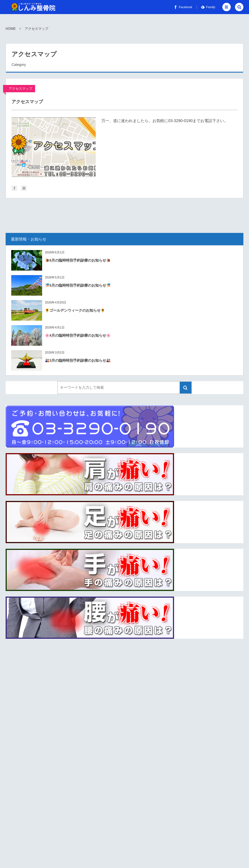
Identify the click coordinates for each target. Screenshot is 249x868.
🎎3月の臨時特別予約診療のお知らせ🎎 (78, 360)
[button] (227, 7)
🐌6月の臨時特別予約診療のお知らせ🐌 (78, 260)
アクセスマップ (20, 89)
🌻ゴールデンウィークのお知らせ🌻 (75, 310)
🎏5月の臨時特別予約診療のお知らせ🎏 (78, 285)
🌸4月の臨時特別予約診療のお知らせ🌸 (78, 335)
